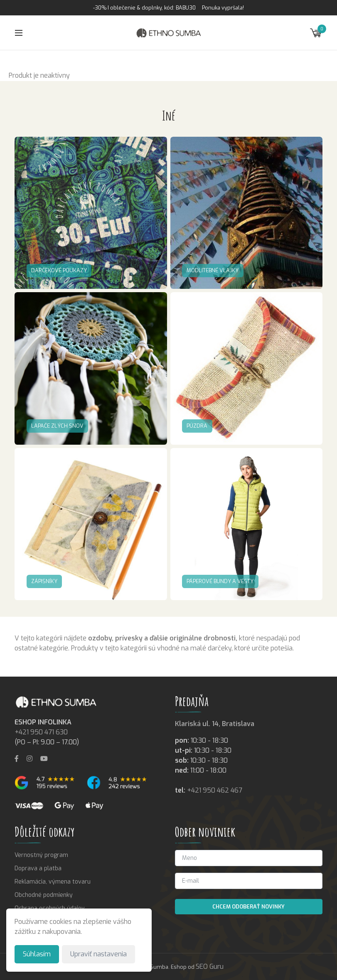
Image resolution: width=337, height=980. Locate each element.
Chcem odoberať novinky (248, 907)
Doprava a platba (38, 868)
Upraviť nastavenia (98, 954)
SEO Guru (210, 966)
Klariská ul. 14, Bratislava (215, 724)
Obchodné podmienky (44, 895)
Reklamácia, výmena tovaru (53, 882)
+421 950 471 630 (41, 732)
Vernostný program (41, 855)
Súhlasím (37, 954)
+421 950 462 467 (215, 790)
